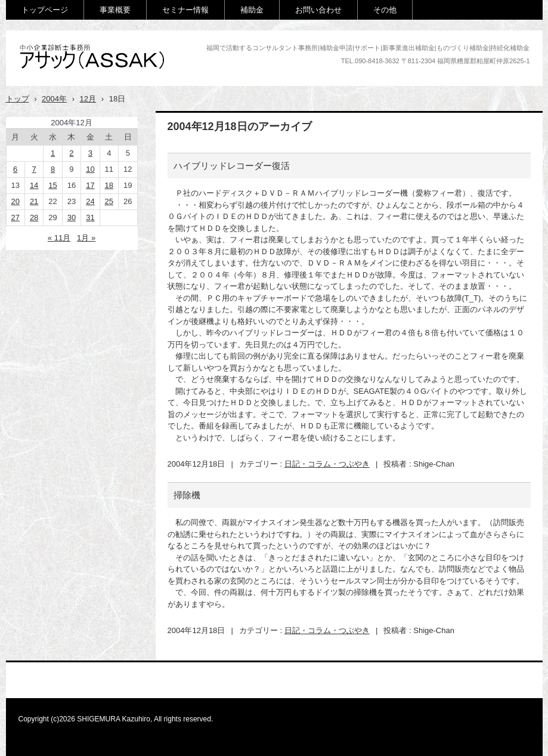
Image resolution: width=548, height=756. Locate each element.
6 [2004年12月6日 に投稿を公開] (15, 169)
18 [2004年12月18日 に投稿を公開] (109, 185)
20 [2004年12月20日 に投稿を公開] (15, 201)
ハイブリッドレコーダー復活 (232, 166)
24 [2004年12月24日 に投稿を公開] (90, 201)
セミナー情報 (185, 10)
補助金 (252, 10)
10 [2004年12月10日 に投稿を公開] (90, 169)
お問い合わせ (318, 10)
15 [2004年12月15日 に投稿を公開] (52, 185)
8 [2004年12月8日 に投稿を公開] (53, 169)
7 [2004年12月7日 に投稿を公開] (34, 169)
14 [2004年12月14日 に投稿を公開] (34, 185)
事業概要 (115, 10)
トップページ (45, 10)
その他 (385, 10)
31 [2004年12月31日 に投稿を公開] (90, 217)
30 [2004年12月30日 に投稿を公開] (72, 217)
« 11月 (59, 238)
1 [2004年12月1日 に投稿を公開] (53, 153)
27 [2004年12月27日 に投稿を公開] (15, 217)
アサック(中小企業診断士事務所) (97, 81)
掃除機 (187, 495)
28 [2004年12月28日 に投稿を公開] (34, 217)
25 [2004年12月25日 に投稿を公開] (109, 201)
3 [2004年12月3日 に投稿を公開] (90, 153)
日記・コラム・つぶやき (327, 464)
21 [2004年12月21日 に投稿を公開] (34, 201)
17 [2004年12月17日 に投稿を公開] (90, 185)
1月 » (86, 238)
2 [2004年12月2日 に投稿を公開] (71, 153)
